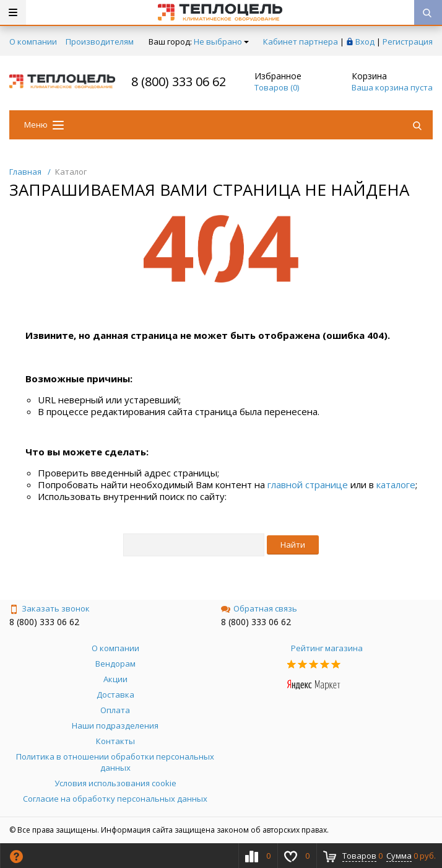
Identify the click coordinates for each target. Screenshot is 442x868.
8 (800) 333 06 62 (179, 81)
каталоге (396, 484)
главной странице (308, 484)
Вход (365, 42)
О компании (33, 42)
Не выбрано (221, 42)
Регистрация (408, 42)
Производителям (100, 42)
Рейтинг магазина (327, 648)
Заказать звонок (50, 608)
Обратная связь (259, 608)
